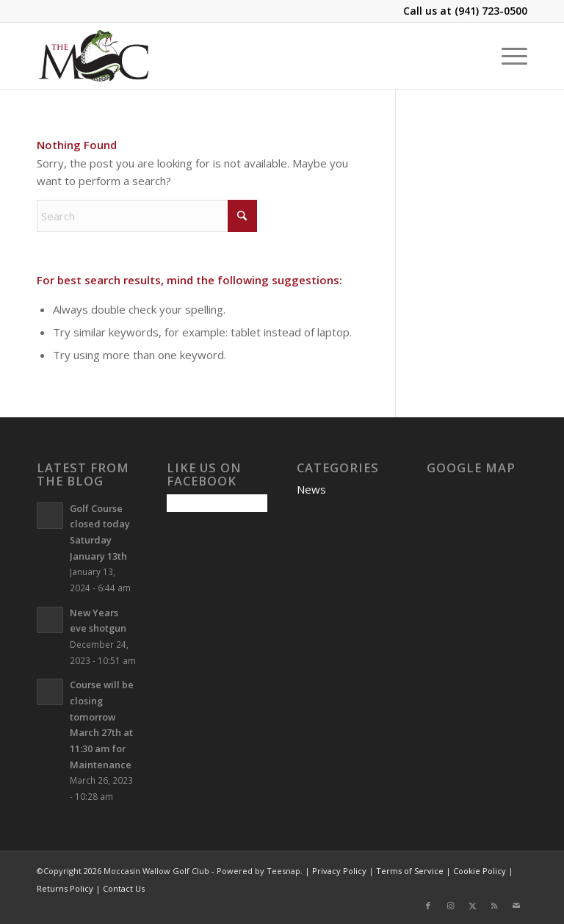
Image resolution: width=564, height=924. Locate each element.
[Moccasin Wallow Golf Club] (95, 56)
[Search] (147, 216)
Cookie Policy (480, 871)
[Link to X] (472, 906)
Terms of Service (410, 871)
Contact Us (124, 888)
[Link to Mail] (516, 906)
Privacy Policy (339, 871)
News (311, 489)
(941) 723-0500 (491, 11)
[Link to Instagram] (450, 906)
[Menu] (507, 56)
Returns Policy (65, 888)
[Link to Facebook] (428, 906)
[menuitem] (507, 56)
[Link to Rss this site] (494, 906)
